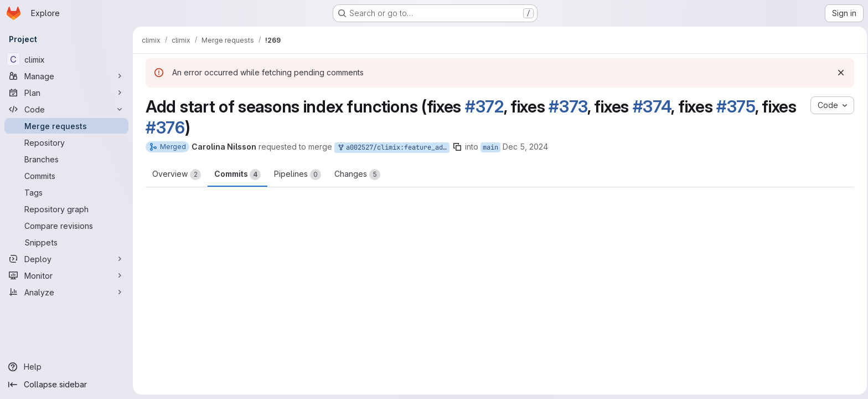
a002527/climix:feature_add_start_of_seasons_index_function (391, 148)
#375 (734, 106)
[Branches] (66, 159)
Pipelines (296, 175)
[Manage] (66, 76)
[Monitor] (66, 275)
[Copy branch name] (456, 147)
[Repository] (66, 142)
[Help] (66, 367)
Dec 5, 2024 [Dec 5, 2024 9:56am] (524, 147)
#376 (164, 127)
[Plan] (66, 93)
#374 (650, 106)
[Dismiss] (839, 73)
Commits (236, 175)
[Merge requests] (66, 126)
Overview (175, 175)
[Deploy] (66, 259)
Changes (356, 175)
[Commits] (66, 176)
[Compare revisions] (66, 226)
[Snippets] (66, 242)
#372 (483, 106)
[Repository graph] (66, 209)
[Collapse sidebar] (66, 385)
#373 (566, 106)
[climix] (66, 59)
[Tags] (66, 192)
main (489, 147)
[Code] (66, 109)
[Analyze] (66, 292)
